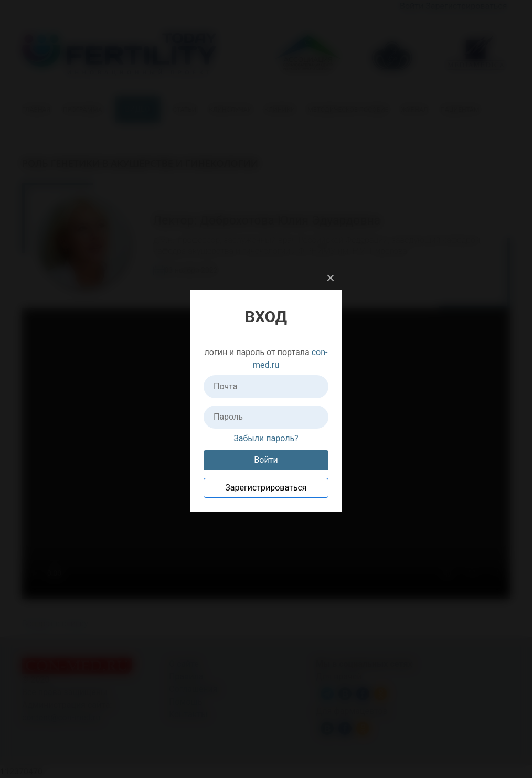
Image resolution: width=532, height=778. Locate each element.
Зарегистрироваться (266, 488)
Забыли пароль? (266, 438)
